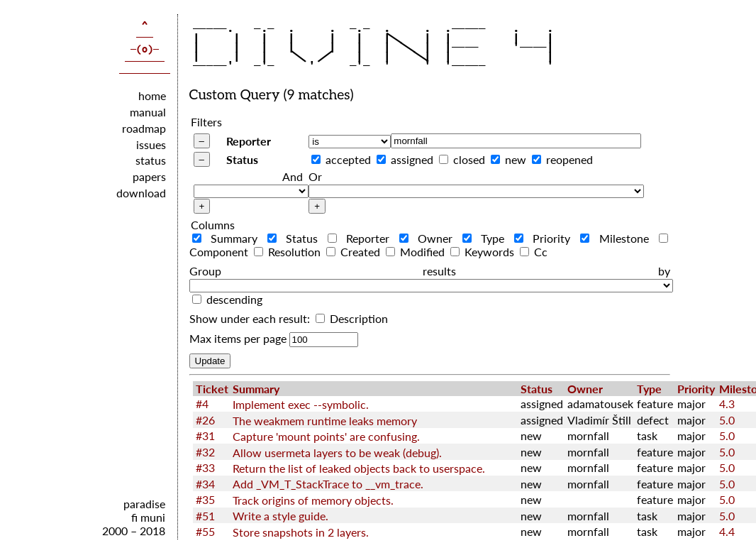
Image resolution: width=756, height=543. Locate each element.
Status (242, 159)
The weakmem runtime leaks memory (325, 421)
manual (148, 112)
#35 (205, 499)
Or (315, 176)
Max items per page (238, 338)
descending (234, 299)
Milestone (618, 238)
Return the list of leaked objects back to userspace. (359, 468)
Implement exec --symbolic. (301, 404)
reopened (569, 159)
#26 (205, 420)
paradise (144, 504)
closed (469, 159)
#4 (202, 404)
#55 (205, 531)
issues (151, 144)
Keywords (484, 252)
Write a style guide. (280, 516)
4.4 (727, 531)
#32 (205, 452)
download (141, 193)
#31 (205, 435)
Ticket (212, 389)
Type (487, 238)
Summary (228, 238)
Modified (417, 252)
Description (352, 318)
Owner (429, 238)
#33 (205, 467)
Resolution (289, 252)
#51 (205, 516)
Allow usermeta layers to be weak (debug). (337, 452)
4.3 (727, 404)
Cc (534, 252)
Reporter (249, 141)
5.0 (727, 420)
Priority (546, 238)
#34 (205, 484)
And (293, 176)
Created (355, 252)
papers (149, 176)
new (516, 159)
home (152, 95)
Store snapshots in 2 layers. (301, 532)
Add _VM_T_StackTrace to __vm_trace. (328, 484)
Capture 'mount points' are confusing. (326, 436)
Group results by (430, 271)
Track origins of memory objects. (313, 500)
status (151, 160)
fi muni (148, 517)
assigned (412, 159)
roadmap (144, 128)
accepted (348, 159)
